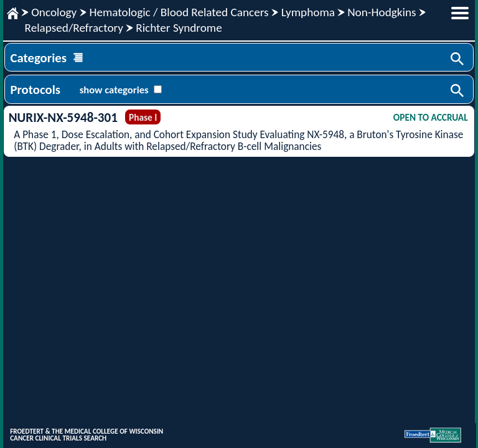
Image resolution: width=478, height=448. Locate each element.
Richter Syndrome (179, 28)
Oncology (54, 12)
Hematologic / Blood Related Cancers (179, 12)
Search (458, 60)
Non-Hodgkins (382, 12)
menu (460, 13)
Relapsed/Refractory (74, 28)
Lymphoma (308, 12)
